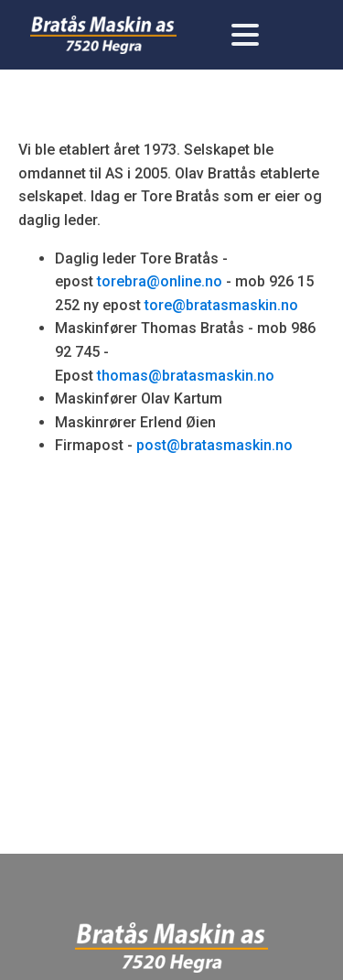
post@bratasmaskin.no (214, 445)
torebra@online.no (160, 281)
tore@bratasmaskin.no (221, 305)
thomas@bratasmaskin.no (186, 376)
